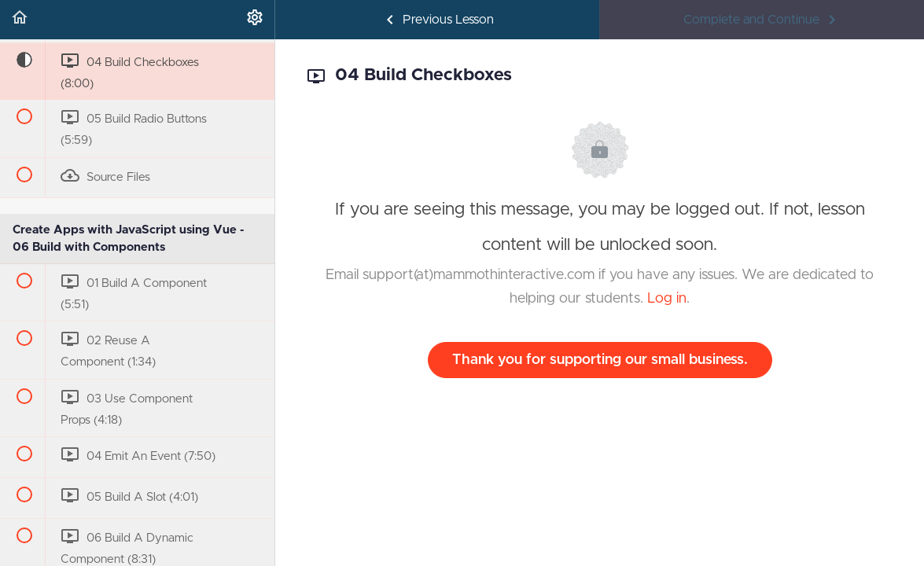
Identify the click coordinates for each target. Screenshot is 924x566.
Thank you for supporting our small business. (600, 360)
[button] (20, 20)
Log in (667, 299)
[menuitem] (255, 20)
